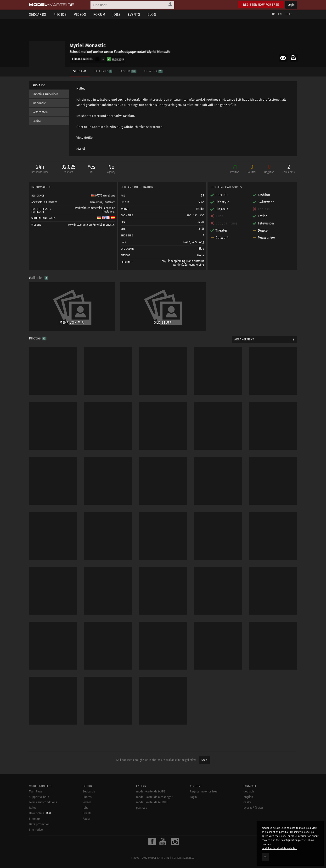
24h (40, 169)
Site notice (36, 830)
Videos (80, 14)
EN (280, 14)
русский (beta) (253, 808)
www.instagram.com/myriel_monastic (91, 225)
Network (153, 71)
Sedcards (38, 14)
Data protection (39, 824)
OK (265, 857)
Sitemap (34, 819)
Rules (33, 808)
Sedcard (80, 71)
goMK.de (142, 808)
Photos (60, 14)
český (247, 802)
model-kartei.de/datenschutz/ (279, 848)
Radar (87, 819)
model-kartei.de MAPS (151, 792)
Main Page (36, 792)
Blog (152, 14)
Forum (99, 14)
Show (204, 760)
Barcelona (96, 202)
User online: (40, 813)
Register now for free (261, 5)
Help (289, 14)
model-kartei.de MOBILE (152, 802)
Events (134, 14)
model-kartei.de (159, 858)
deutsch (249, 792)
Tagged (128, 71)
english (248, 797)
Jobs (117, 14)
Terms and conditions (43, 802)
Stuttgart (109, 202)
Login (291, 5)
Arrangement (244, 339)
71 (235, 169)
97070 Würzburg (103, 196)
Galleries (103, 71)
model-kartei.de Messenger (154, 797)
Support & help (39, 797)
